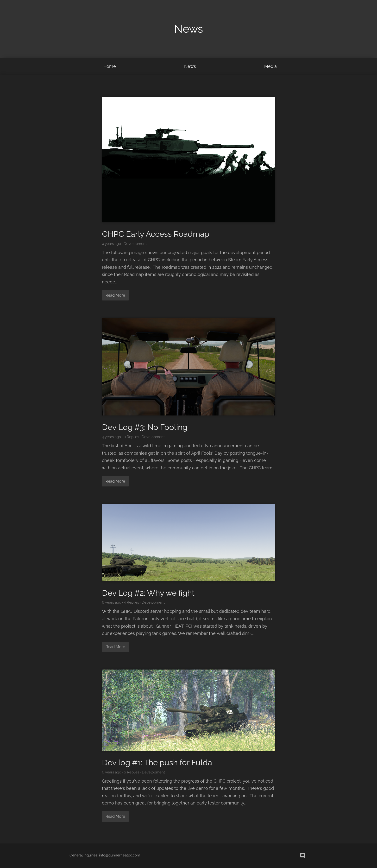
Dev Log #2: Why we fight (148, 593)
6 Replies (132, 772)
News (190, 66)
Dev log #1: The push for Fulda (157, 763)
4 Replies (131, 602)
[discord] (303, 856)
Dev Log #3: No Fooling (145, 427)
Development (135, 244)
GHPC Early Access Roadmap (156, 234)
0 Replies (131, 437)
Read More (115, 295)
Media (270, 66)
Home (110, 66)
